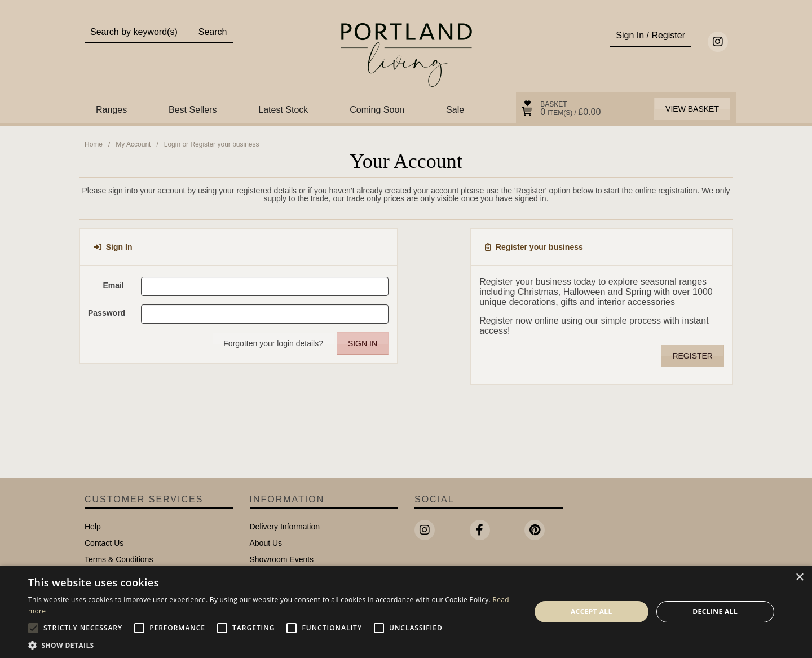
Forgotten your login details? (273, 343)
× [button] (799, 578)
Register (692, 356)
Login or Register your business (212, 144)
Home (94, 144)
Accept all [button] (592, 611)
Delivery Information (285, 527)
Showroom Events (282, 559)
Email (113, 285)
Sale (455, 110)
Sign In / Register (650, 35)
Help (93, 527)
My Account (133, 144)
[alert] (406, 612)
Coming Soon (377, 110)
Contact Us (104, 543)
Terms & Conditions (119, 559)
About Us (266, 543)
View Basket (692, 109)
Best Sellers (193, 110)
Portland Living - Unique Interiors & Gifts (406, 55)
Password (107, 313)
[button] (272, 644)
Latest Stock (283, 110)
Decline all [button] (715, 611)
